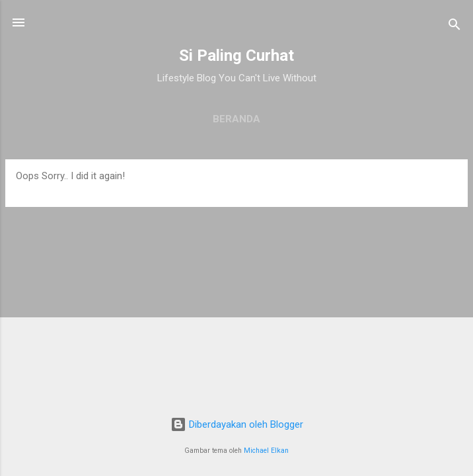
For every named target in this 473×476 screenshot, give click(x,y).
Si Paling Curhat (236, 56)
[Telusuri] (455, 27)
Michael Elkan (266, 451)
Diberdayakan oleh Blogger (237, 424)
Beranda (236, 119)
